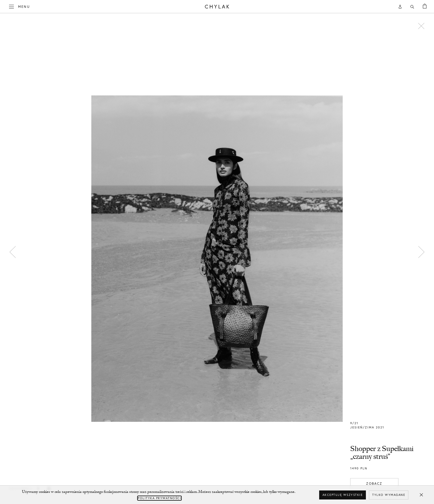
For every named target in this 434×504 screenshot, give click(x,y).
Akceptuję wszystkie (343, 495)
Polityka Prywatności (159, 498)
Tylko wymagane (389, 495)
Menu (20, 6)
